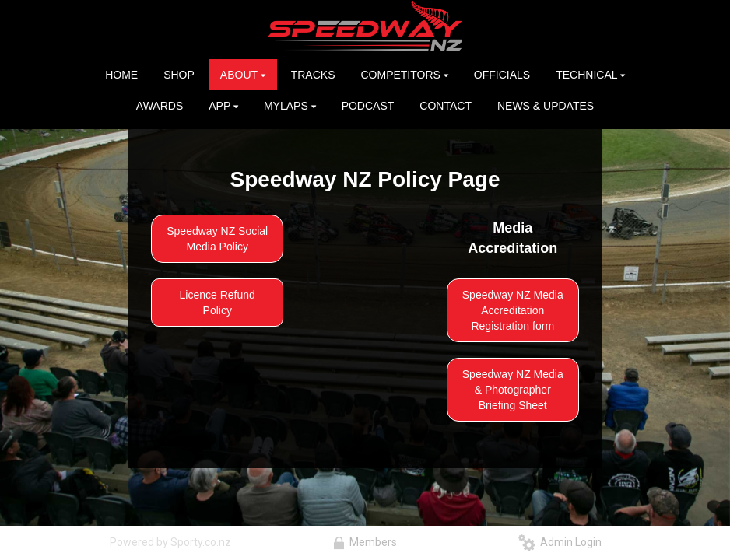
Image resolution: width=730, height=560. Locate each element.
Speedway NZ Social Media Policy (217, 239)
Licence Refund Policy (218, 303)
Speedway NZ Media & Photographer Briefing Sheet (513, 390)
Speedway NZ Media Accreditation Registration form (513, 310)
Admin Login (560, 542)
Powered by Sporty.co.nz (170, 542)
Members (365, 542)
